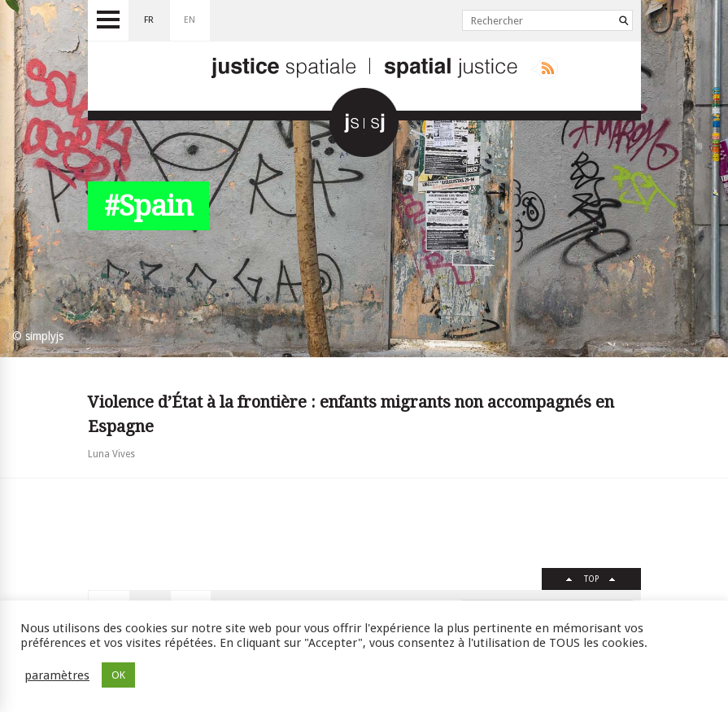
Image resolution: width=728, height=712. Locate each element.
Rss (545, 68)
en (190, 20)
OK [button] (118, 675)
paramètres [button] (57, 675)
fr (149, 20)
